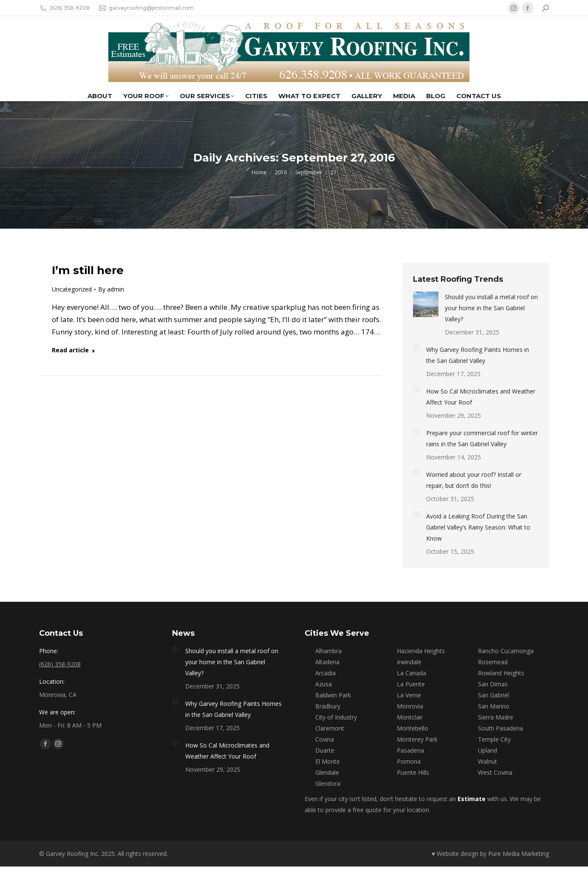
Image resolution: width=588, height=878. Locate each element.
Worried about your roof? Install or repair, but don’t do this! (474, 480)
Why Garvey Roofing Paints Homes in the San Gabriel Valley (478, 355)
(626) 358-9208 (64, 8)
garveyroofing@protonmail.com (146, 8)
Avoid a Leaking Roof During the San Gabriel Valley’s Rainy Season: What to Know (478, 527)
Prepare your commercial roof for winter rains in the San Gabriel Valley (482, 438)
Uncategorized (72, 289)
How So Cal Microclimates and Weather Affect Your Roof (481, 397)
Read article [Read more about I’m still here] (73, 350)
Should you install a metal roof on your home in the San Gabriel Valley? (491, 308)
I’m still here (88, 270)
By (111, 289)
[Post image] (426, 304)
